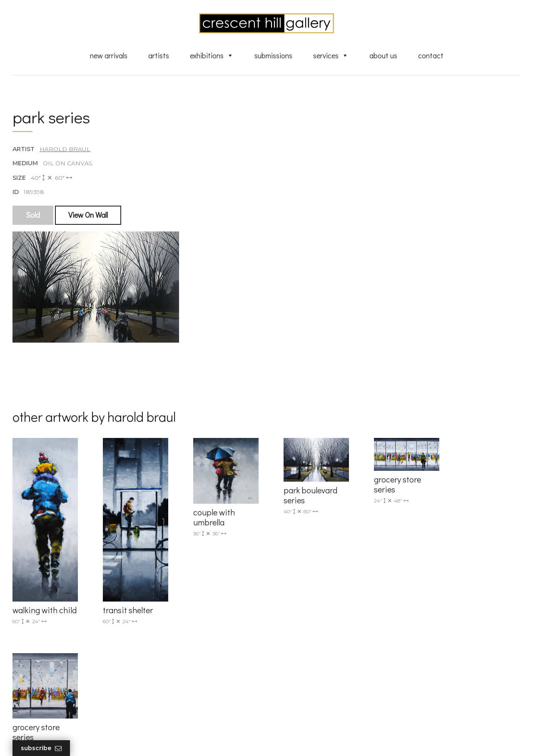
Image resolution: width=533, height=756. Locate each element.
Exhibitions (212, 55)
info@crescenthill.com (178, 622)
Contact (431, 55)
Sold (33, 215)
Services (331, 55)
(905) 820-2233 (167, 612)
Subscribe (41, 748)
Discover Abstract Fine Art (316, 648)
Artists (159, 55)
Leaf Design (312, 740)
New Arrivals (109, 55)
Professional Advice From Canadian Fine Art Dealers (330, 663)
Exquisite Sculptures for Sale (320, 636)
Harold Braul (65, 149)
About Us (383, 55)
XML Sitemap (299, 703)
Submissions (273, 55)
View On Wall (88, 215)
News (287, 691)
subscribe (438, 649)
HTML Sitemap (301, 715)
